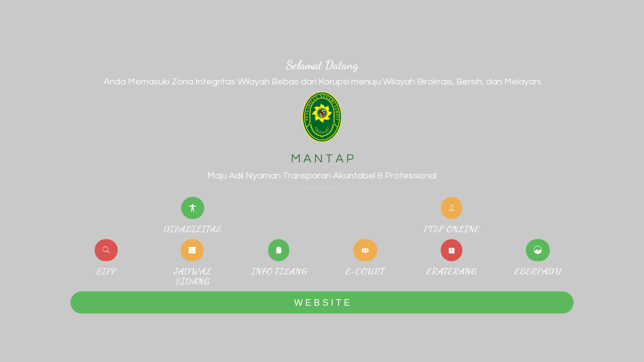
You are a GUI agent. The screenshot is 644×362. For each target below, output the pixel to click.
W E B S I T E (322, 302)
